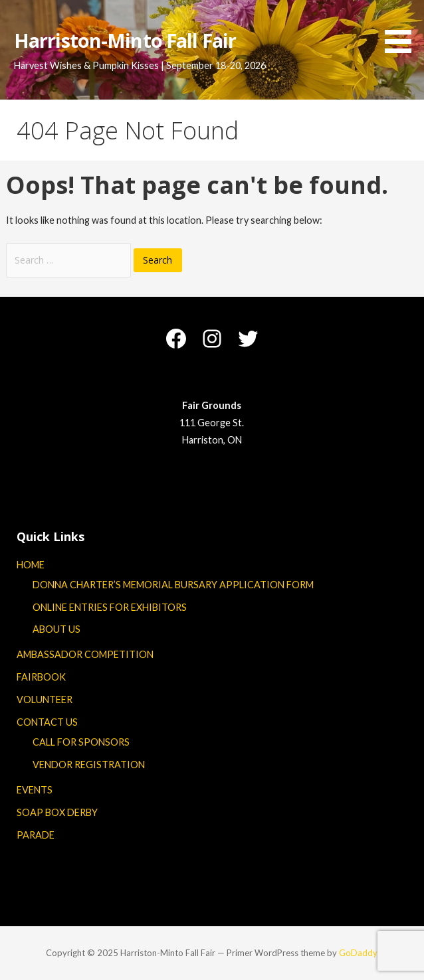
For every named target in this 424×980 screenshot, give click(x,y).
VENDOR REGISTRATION (89, 765)
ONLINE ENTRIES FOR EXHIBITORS (110, 607)
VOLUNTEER (45, 699)
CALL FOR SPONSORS (81, 742)
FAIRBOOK (41, 677)
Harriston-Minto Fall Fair (125, 40)
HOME (31, 565)
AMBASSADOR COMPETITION (85, 654)
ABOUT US (56, 629)
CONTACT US (47, 722)
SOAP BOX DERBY (57, 812)
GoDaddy (358, 953)
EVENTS (35, 790)
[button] (403, 29)
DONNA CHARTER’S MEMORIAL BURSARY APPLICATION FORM (173, 585)
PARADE (36, 835)
